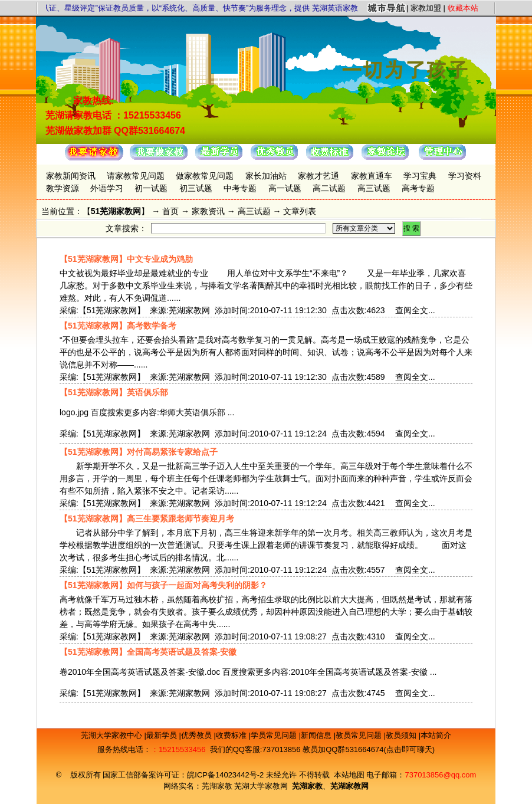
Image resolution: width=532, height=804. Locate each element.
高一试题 (285, 188)
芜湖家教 (217, 786)
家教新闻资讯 (71, 176)
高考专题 (418, 188)
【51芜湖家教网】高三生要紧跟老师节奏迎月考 (147, 519)
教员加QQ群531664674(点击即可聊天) (369, 749)
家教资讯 (208, 211)
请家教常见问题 (136, 176)
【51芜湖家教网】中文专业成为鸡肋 (126, 259)
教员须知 (402, 735)
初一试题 (151, 188)
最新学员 (163, 735)
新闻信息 (317, 735)
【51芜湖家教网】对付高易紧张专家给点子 (139, 452)
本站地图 (349, 775)
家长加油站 (266, 176)
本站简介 (436, 735)
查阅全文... (415, 310)
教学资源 (63, 188)
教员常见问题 (360, 735)
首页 (170, 211)
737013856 (281, 749)
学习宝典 (420, 176)
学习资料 (465, 176)
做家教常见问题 (205, 176)
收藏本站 (463, 8)
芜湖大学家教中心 (113, 735)
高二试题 (329, 188)
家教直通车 (372, 176)
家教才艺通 (318, 176)
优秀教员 (198, 735)
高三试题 (374, 188)
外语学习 (107, 188)
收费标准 (232, 735)
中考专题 (240, 188)
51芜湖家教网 (116, 211)
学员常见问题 (275, 735)
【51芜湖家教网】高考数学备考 (118, 326)
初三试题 (196, 188)
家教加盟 (426, 8)
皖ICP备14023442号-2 (226, 775)
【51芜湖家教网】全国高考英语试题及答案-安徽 (148, 652)
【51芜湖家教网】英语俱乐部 (114, 392)
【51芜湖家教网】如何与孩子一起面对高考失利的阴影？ (163, 585)
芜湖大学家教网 (261, 786)
